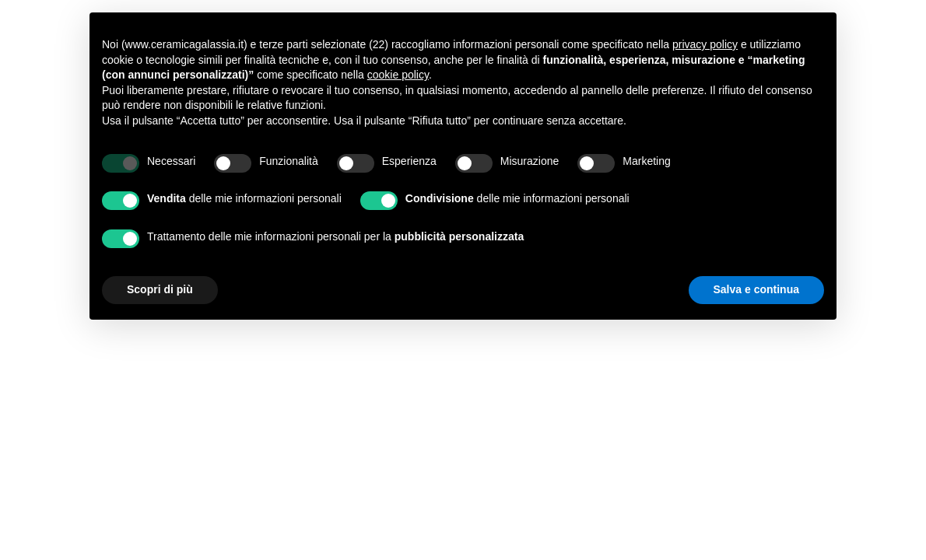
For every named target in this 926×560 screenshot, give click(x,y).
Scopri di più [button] (160, 289)
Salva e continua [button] (756, 289)
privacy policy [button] (705, 44)
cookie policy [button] (398, 75)
